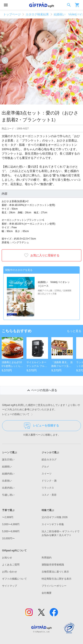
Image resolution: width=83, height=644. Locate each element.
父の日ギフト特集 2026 (55, 517)
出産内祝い (8, 488)
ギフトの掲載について (14, 579)
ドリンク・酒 (49, 481)
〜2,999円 (8, 517)
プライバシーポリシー (54, 586)
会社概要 (47, 593)
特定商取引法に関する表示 (57, 579)
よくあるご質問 (11, 565)
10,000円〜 (8, 538)
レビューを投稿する (41, 426)
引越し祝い (8, 495)
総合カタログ (49, 460)
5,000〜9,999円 (11, 531)
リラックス (48, 488)
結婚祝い (7, 467)
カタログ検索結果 (37, 14)
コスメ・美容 (49, 495)
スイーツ (47, 474)
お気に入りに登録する (42, 255)
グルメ (45, 467)
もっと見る (74, 331)
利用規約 (47, 558)
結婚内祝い (8, 474)
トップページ (12, 14)
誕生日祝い (8, 460)
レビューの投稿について (18, 414)
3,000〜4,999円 (11, 524)
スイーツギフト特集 (53, 524)
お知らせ (7, 558)
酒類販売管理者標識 (53, 565)
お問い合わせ (10, 572)
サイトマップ (10, 586)
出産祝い (7, 481)
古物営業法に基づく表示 (55, 572)
